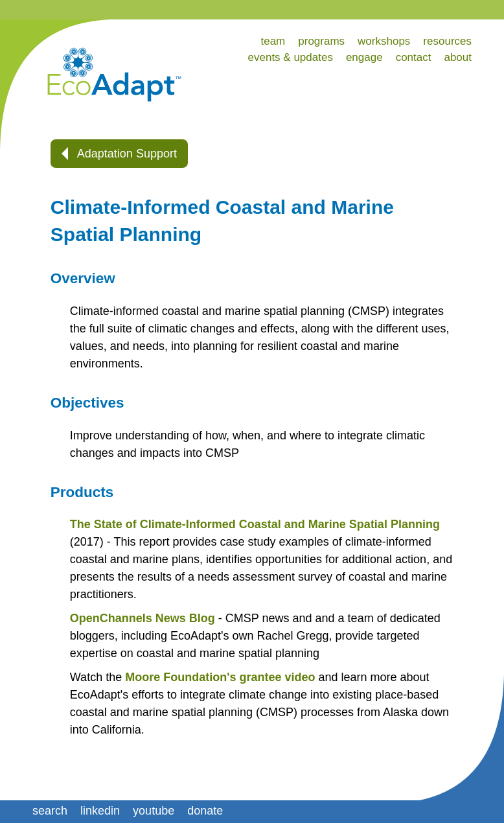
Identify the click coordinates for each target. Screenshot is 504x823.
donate (205, 811)
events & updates (291, 57)
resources (447, 41)
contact (414, 57)
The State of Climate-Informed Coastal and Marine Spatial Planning (255, 524)
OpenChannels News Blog (143, 618)
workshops (384, 41)
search (50, 811)
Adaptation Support (119, 154)
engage (364, 57)
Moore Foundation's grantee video (220, 677)
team (273, 41)
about (458, 57)
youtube (154, 811)
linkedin (100, 811)
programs (321, 41)
